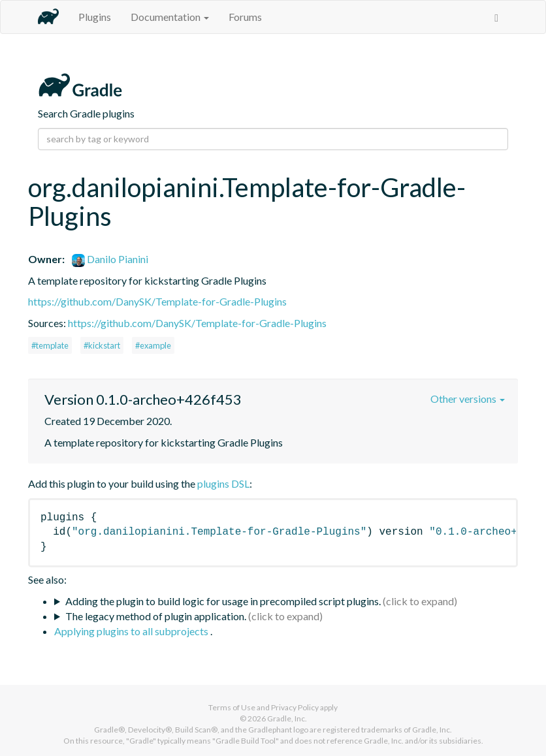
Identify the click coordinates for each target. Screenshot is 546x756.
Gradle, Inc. (287, 718)
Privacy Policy (295, 707)
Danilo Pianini (110, 259)
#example (153, 345)
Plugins (95, 17)
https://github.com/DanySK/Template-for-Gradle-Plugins (157, 301)
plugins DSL (223, 483)
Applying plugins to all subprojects (132, 631)
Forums (245, 17)
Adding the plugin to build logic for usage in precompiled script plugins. (223, 601)
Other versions (468, 399)
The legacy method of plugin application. (156, 616)
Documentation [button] (170, 17)
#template (50, 345)
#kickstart (102, 345)
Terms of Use (232, 707)
